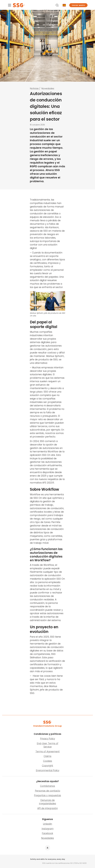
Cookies (48, 761)
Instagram (48, 829)
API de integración (48, 808)
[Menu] (9, 6)
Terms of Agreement (48, 752)
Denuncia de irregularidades (48, 802)
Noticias (34, 89)
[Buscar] (57, 5)
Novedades (48, 89)
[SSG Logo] (30, 5)
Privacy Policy (48, 739)
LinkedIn (47, 824)
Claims (47, 756)
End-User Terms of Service (48, 745)
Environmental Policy (48, 770)
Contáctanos (47, 786)
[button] (78, 5)
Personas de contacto (48, 791)
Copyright (47, 766)
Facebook (47, 833)
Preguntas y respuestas (47, 795)
